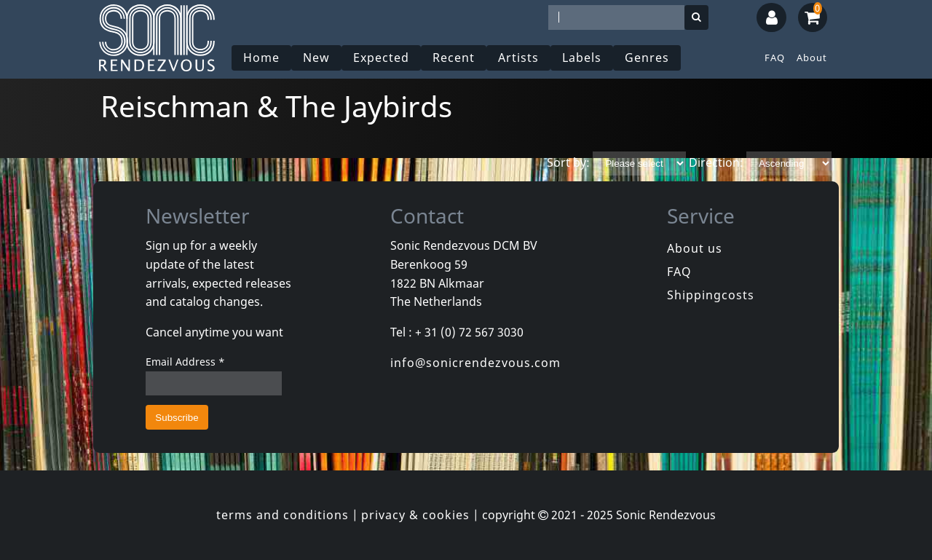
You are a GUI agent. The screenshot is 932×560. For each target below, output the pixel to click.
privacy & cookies (415, 515)
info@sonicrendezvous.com (475, 363)
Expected (381, 58)
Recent (454, 58)
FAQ (775, 58)
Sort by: (568, 162)
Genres (647, 58)
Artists (518, 58)
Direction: (716, 162)
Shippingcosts (711, 295)
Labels (582, 58)
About (812, 58)
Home (261, 58)
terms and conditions (283, 515)
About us (695, 248)
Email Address (185, 362)
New (316, 58)
